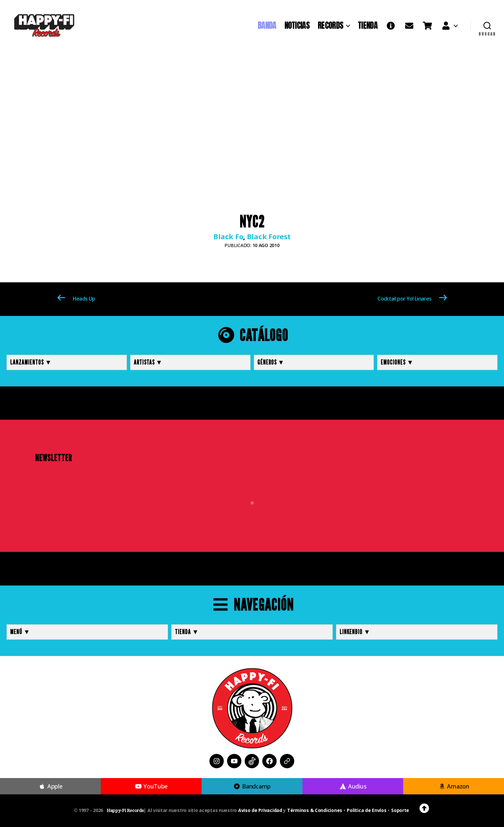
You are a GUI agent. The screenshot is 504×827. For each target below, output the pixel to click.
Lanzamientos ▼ (31, 362)
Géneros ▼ (271, 362)
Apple (51, 786)
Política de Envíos (367, 810)
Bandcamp (252, 786)
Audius (353, 786)
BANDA (267, 25)
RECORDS (330, 25)
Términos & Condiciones (315, 810)
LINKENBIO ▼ (355, 632)
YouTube (151, 786)
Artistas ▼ (148, 362)
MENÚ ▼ (20, 632)
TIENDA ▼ (187, 632)
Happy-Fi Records (125, 811)
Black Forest (269, 236)
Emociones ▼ (397, 362)
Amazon (454, 786)
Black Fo (228, 236)
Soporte (400, 810)
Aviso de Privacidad (260, 810)
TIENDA (368, 25)
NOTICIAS (297, 25)
